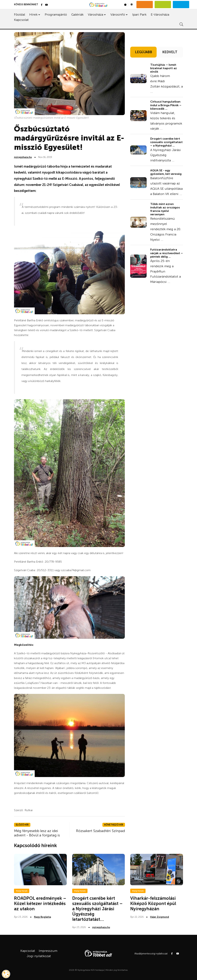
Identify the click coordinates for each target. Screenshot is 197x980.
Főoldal (20, 15)
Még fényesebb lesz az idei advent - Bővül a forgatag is (37, 833)
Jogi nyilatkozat (39, 956)
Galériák (77, 15)
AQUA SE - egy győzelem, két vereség (166, 172)
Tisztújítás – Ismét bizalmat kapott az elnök (164, 68)
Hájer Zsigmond (160, 917)
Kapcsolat (21, 20)
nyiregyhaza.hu (23, 157)
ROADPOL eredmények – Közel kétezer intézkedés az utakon (40, 903)
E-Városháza (160, 15)
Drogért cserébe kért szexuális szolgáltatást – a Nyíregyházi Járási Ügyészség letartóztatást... (97, 909)
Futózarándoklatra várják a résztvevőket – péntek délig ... (167, 253)
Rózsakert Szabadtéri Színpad (101, 831)
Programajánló (56, 15)
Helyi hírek (22, 891)
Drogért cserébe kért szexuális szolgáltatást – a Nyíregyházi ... (166, 142)
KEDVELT (170, 52)
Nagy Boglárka (42, 917)
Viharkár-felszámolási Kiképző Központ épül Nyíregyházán (153, 903)
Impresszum (48, 951)
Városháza (95, 15)
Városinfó (118, 15)
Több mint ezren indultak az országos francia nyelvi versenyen (165, 209)
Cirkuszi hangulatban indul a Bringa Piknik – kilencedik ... (166, 105)
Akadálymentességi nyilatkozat (151, 954)
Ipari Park (139, 15)
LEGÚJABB (144, 52)
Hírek (33, 15)
